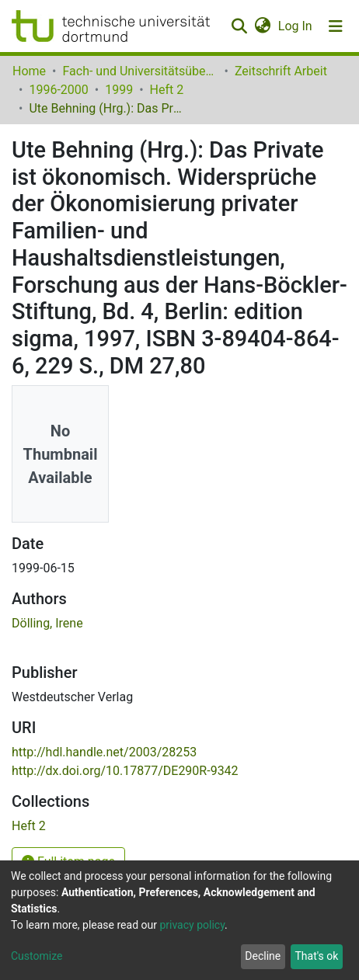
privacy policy (192, 925)
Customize (37, 956)
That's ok (316, 956)
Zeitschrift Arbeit (281, 71)
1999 (119, 90)
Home (29, 71)
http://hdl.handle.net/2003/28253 (104, 752)
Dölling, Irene (47, 623)
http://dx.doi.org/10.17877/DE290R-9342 (125, 771)
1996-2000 (58, 90)
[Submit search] (239, 26)
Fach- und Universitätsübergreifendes (140, 71)
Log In (296, 26)
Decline (263, 956)
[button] (262, 26)
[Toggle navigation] (336, 26)
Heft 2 (167, 90)
